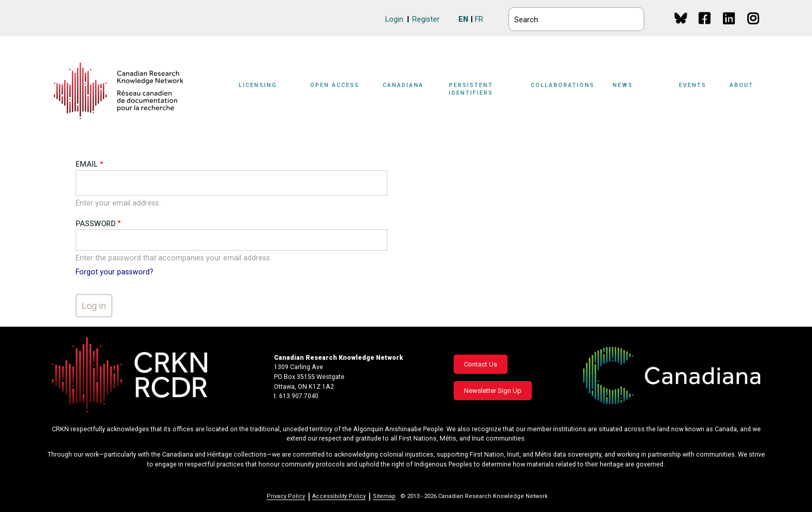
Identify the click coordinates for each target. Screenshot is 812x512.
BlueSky (681, 18)
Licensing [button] (258, 85)
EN (463, 19)
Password (96, 224)
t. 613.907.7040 (296, 396)
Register (426, 19)
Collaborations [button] (563, 85)
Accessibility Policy (339, 496)
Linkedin (729, 28)
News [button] (623, 85)
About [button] (742, 85)
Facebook (705, 28)
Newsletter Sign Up (493, 391)
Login (394, 19)
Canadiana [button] (403, 85)
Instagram (754, 28)
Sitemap (384, 496)
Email (87, 164)
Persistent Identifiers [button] (471, 89)
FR (479, 19)
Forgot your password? (114, 272)
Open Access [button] (335, 85)
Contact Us (481, 364)
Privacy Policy (286, 496)
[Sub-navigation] (264, 91)
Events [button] (693, 85)
